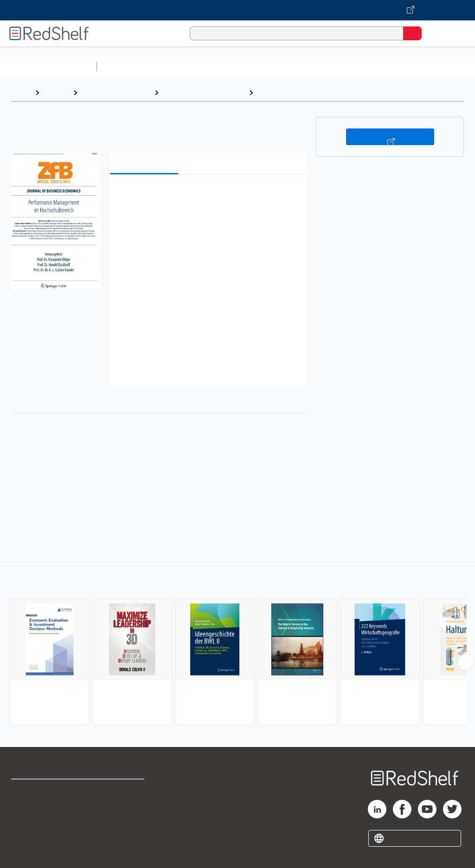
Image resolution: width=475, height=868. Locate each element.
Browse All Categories (48, 67)
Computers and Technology (265, 67)
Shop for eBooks (39, 790)
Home (21, 93)
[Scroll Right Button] (466, 662)
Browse (56, 93)
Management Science (296, 93)
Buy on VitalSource (390, 137)
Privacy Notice (35, 831)
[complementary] (237, 645)
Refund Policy (122, 811)
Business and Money (116, 93)
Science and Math (182, 67)
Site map (26, 852)
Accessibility (121, 831)
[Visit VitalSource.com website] (237, 10)
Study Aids (125, 67)
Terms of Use (122, 790)
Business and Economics (360, 67)
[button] (207, 196)
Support (24, 811)
